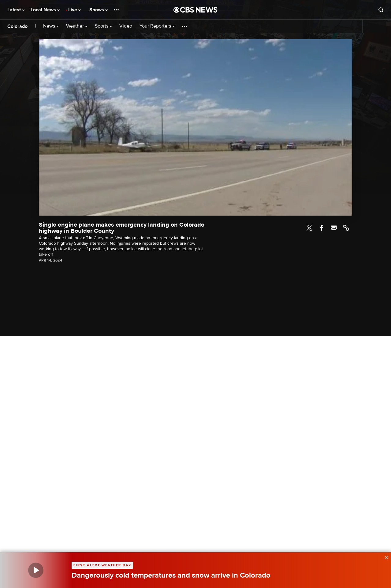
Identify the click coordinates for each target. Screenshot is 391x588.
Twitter (309, 228)
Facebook (322, 228)
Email (334, 228)
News (51, 26)
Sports (103, 26)
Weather (77, 26)
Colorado (17, 26)
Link (346, 228)
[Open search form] (381, 10)
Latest (16, 10)
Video (126, 26)
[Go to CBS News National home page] (195, 10)
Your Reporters (157, 26)
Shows (99, 10)
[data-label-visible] (385, 557)
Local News (45, 10)
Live (74, 10)
